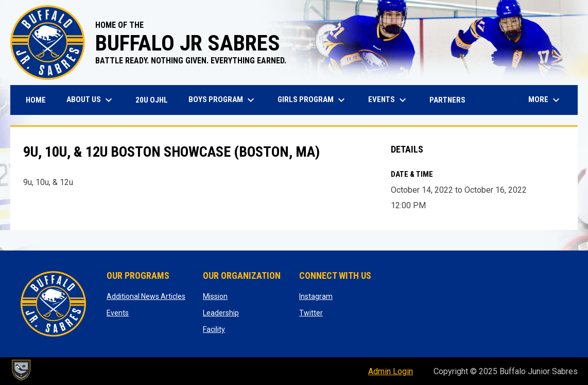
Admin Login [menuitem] (391, 371)
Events (118, 313)
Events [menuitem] (388, 100)
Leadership (221, 313)
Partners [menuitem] (447, 100)
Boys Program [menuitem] (223, 100)
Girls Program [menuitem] (313, 100)
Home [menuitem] (36, 100)
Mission (215, 296)
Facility (214, 329)
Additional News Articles (146, 296)
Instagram (316, 296)
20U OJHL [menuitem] (155, 100)
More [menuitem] (545, 100)
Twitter (311, 313)
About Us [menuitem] (91, 100)
